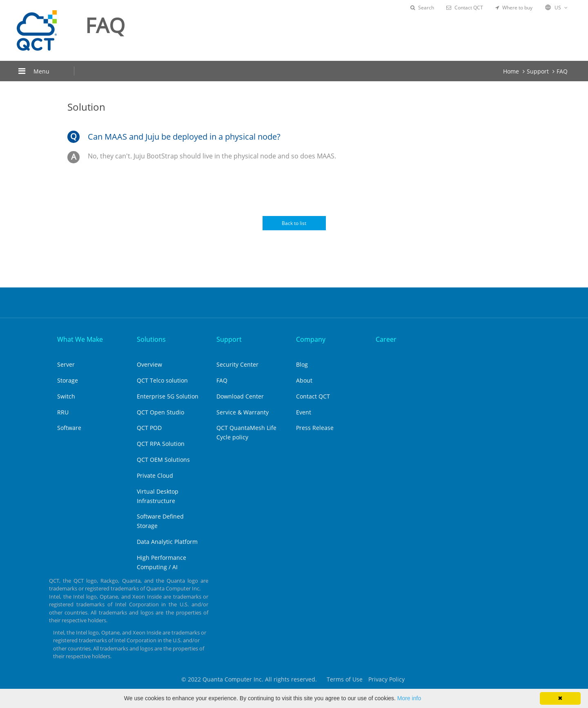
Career (386, 339)
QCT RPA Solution (161, 444)
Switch (66, 396)
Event (304, 412)
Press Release (315, 428)
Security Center (237, 364)
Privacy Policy (386, 679)
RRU (63, 412)
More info (409, 698)
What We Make (80, 339)
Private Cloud (155, 475)
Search (422, 8)
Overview (149, 364)
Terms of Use (345, 679)
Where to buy (514, 8)
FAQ (562, 71)
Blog (302, 364)
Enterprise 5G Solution (168, 396)
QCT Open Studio (160, 412)
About (304, 380)
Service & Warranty (243, 412)
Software (69, 428)
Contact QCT (465, 8)
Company (311, 339)
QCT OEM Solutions (163, 460)
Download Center (240, 396)
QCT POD (149, 428)
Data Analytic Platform (167, 542)
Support (538, 71)
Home (511, 71)
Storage (68, 380)
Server (66, 364)
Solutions (151, 339)
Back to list (294, 223)
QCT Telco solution (162, 380)
